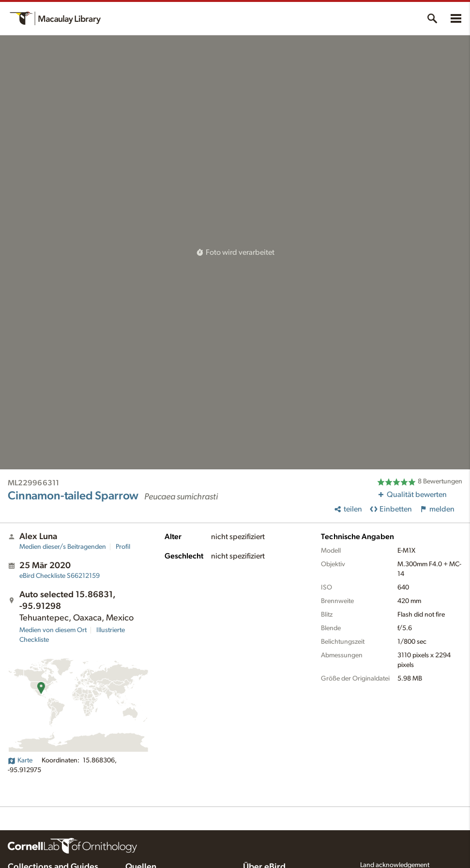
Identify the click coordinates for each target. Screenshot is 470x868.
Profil (123, 547)
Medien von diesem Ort (53, 630)
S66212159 (60, 576)
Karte (20, 760)
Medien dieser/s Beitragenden (63, 547)
